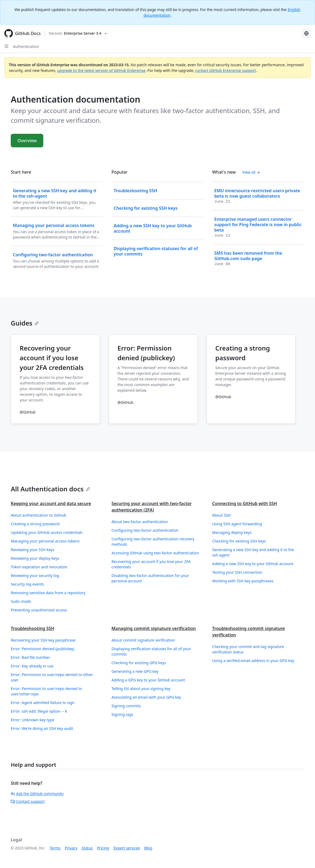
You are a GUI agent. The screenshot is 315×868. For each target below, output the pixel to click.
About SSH (221, 515)
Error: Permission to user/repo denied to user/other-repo (46, 691)
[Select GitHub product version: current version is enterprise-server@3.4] (78, 33)
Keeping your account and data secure (51, 503)
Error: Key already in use (32, 666)
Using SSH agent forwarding (237, 524)
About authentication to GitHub (38, 515)
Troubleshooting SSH (33, 628)
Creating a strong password (35, 524)
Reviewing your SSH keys (33, 550)
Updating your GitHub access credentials (47, 532)
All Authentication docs (50, 489)
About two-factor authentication (140, 522)
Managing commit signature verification (154, 628)
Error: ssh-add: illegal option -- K (39, 711)
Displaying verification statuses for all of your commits (151, 651)
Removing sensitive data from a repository (48, 593)
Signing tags (122, 714)
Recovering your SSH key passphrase (43, 640)
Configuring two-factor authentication (145, 530)
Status (87, 848)
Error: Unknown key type (33, 720)
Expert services (127, 848)
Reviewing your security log (35, 575)
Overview (27, 141)
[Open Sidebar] (6, 46)
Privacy (71, 848)
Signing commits (126, 706)
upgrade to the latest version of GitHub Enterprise (101, 70)
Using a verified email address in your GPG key (253, 661)
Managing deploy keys (232, 532)
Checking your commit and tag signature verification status (248, 649)
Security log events (27, 584)
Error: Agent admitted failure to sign (43, 703)
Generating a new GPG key (135, 671)
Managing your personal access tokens (45, 541)
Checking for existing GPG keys (139, 663)
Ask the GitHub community (37, 794)
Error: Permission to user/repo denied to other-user (52, 677)
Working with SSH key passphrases (243, 581)
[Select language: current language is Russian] (306, 33)
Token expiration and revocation (39, 567)
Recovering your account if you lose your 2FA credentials (151, 564)
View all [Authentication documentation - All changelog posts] (251, 172)
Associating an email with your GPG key (146, 697)
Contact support (28, 801)
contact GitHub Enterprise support (225, 70)
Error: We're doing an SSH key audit (42, 728)
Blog (148, 848)
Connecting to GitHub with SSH (244, 503)
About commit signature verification (143, 640)
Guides (25, 323)
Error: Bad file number (30, 657)
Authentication (26, 46)
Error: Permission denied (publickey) (43, 649)
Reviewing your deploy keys (35, 558)
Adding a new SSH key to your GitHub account (253, 564)
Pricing (103, 848)
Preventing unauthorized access (39, 610)
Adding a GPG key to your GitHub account (148, 680)
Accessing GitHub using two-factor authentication (155, 553)
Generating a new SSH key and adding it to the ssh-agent (253, 552)
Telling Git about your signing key (141, 689)
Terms (55, 848)
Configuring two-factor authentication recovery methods (153, 542)
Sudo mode (21, 601)
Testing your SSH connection (237, 572)
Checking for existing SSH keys (239, 541)
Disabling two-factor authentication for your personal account (150, 578)
